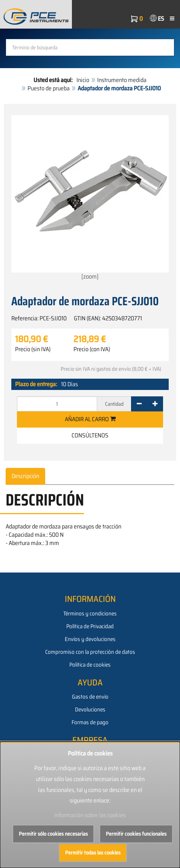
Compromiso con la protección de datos (90, 652)
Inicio (83, 80)
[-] (139, 404)
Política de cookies (90, 665)
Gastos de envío (90, 697)
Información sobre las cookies (90, 815)
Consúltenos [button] (90, 435)
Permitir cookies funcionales (136, 834)
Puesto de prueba (49, 88)
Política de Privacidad (90, 626)
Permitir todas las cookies (93, 853)
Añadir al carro (90, 419)
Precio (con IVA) (92, 349)
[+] (155, 404)
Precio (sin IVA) (33, 349)
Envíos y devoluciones (90, 639)
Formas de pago (90, 722)
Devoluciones (90, 710)
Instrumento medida (122, 80)
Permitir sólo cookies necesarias (53, 834)
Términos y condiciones (90, 614)
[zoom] (90, 198)
